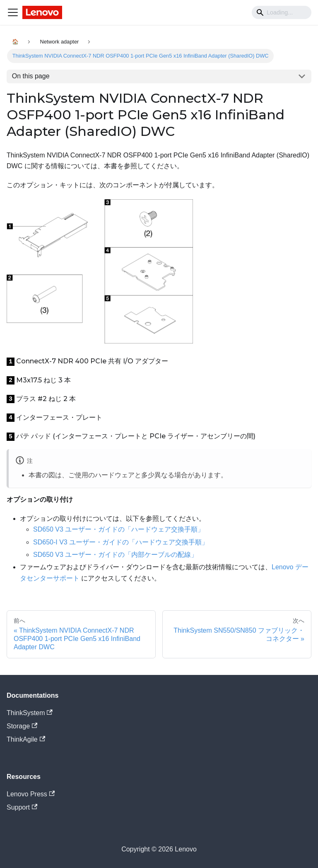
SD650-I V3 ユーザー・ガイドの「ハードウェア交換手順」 (121, 542)
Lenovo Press (31, 794)
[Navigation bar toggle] (13, 12)
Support (22, 807)
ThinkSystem (30, 713)
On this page (31, 76)
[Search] (282, 12)
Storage (22, 726)
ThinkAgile (26, 739)
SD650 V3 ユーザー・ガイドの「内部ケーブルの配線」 (115, 555)
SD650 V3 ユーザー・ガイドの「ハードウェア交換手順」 (119, 529)
